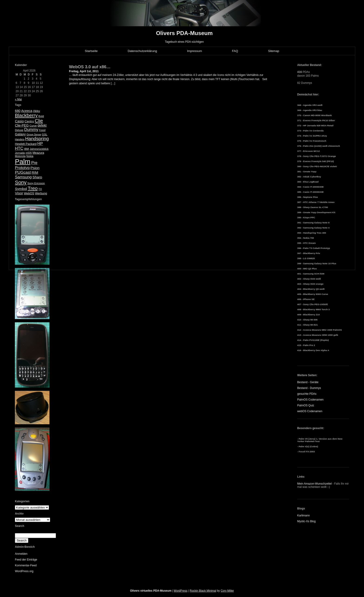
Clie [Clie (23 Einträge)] (39, 121)
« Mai (18, 99)
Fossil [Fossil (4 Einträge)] (42, 130)
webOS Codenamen (310, 411)
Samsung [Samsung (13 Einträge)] (23, 177)
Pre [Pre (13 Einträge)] (34, 163)
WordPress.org (24, 571)
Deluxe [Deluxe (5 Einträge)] (19, 130)
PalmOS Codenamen (310, 400)
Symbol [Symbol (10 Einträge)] (21, 189)
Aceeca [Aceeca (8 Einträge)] (27, 111)
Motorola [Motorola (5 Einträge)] (20, 156)
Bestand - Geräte (308, 382)
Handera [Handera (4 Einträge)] (20, 139)
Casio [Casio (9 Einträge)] (19, 121)
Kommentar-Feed (26, 565)
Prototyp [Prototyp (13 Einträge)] (22, 168)
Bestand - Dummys (309, 388)
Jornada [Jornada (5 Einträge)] (20, 153)
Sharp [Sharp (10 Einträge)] (37, 177)
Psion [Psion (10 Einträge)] (35, 168)
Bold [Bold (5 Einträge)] (41, 116)
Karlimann (303, 515)
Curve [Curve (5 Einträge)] (33, 126)
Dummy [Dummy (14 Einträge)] (31, 130)
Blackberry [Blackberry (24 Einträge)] (26, 115)
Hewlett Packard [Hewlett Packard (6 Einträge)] (26, 144)
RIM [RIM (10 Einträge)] (35, 172)
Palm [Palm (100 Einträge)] (23, 161)
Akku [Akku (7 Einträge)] (36, 111)
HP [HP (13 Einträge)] (40, 144)
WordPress (180, 591)
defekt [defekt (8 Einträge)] (42, 125)
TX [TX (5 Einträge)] (40, 189)
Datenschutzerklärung (142, 51)
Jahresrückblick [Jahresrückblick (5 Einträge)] (39, 149)
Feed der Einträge (26, 560)
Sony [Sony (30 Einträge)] (21, 182)
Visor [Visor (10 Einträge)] (19, 193)
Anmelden (21, 554)
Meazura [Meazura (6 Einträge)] (38, 153)
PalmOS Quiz (306, 405)
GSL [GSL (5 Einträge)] (45, 134)
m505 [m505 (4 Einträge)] (29, 153)
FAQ (235, 51)
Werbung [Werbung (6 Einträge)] (41, 193)
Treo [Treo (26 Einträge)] (33, 188)
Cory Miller (227, 591)
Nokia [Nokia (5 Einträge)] (30, 156)
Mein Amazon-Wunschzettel (314, 484)
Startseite (91, 51)
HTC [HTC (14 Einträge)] (19, 148)
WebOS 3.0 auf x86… (90, 67)
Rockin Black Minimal (203, 591)
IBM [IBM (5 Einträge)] (27, 149)
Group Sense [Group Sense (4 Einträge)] (34, 134)
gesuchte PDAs (307, 394)
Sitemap (274, 51)
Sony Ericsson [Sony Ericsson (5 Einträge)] (36, 183)
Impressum (195, 51)
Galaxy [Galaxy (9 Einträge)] (20, 134)
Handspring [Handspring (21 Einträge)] (37, 139)
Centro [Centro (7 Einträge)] (29, 121)
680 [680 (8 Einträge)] (18, 111)
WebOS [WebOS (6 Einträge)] (29, 193)
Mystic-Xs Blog (306, 521)
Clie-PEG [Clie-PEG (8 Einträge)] (22, 125)
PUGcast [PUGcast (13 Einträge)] (23, 172)
